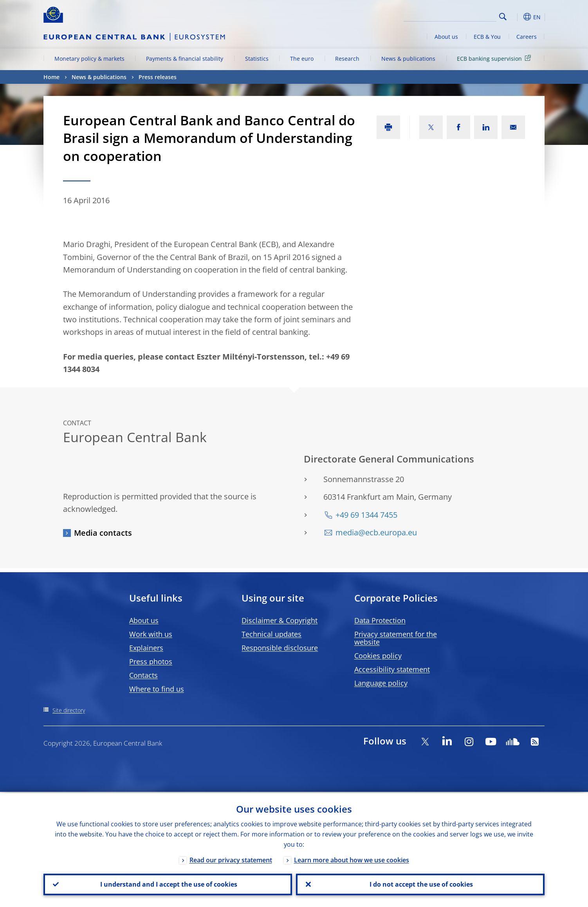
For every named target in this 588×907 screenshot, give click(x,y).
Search (503, 17)
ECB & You (487, 37)
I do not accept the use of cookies (420, 884)
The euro (302, 59)
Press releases (158, 77)
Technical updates (271, 634)
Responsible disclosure (280, 648)
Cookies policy (378, 656)
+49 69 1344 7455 (366, 515)
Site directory (69, 710)
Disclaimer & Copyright (280, 620)
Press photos (151, 661)
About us (446, 37)
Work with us (151, 634)
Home (51, 77)
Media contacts (103, 533)
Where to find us (157, 689)
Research (347, 59)
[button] (517, 17)
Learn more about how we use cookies (352, 859)
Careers (527, 37)
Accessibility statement (392, 669)
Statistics (257, 59)
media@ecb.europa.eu (376, 532)
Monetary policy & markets (89, 59)
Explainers (146, 648)
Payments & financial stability (185, 59)
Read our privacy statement (231, 859)
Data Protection (380, 620)
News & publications (408, 59)
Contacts (143, 675)
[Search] (457, 16)
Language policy (381, 683)
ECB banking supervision (495, 58)
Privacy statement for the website (396, 638)
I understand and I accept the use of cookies (168, 884)
